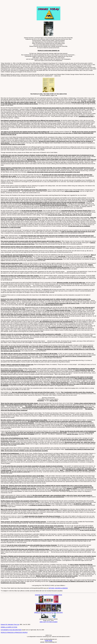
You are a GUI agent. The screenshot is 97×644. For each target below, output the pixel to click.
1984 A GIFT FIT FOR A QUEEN (48, 622)
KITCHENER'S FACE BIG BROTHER (11, 630)
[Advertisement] (23, 4)
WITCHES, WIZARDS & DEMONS (58, 588)
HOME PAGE (48, 641)
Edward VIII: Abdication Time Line (10, 624)
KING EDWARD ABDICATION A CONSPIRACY (49, 604)
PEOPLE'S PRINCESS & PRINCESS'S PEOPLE (14, 632)
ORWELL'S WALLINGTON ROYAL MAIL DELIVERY (48, 613)
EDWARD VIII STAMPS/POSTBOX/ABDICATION (48, 595)
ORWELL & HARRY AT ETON (9, 627)
